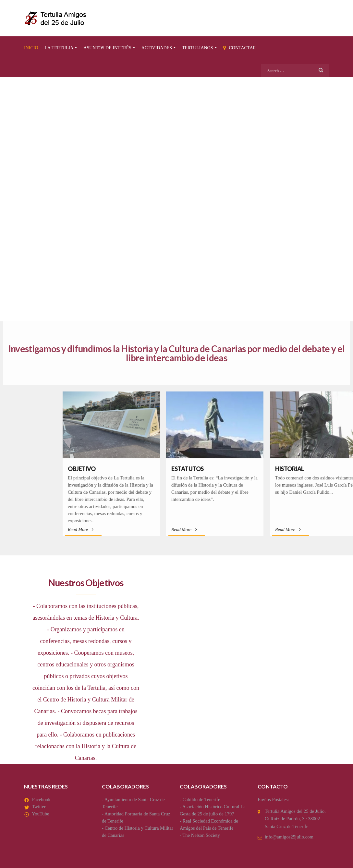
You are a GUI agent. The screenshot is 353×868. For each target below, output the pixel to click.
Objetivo (202, 469)
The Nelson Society (201, 835)
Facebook (41, 800)
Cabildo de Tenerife (201, 800)
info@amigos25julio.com (289, 837)
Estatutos (308, 469)
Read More (201, 530)
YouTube (40, 814)
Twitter (39, 807)
